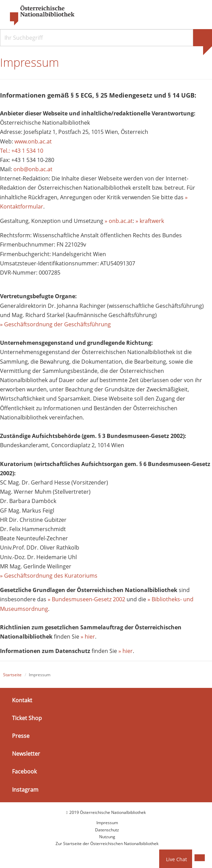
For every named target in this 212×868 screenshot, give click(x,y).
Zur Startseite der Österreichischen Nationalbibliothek (107, 844)
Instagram (25, 789)
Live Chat (176, 859)
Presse (21, 736)
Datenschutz (107, 830)
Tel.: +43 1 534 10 (22, 151)
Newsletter (26, 754)
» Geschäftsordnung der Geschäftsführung (55, 324)
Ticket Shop (27, 718)
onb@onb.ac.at (33, 169)
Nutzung (107, 837)
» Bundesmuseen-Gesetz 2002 (86, 599)
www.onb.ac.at (33, 141)
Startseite (12, 675)
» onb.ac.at (119, 221)
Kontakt (22, 700)
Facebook (24, 771)
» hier (88, 637)
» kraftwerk (150, 221)
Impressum (107, 823)
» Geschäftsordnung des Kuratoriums (49, 576)
